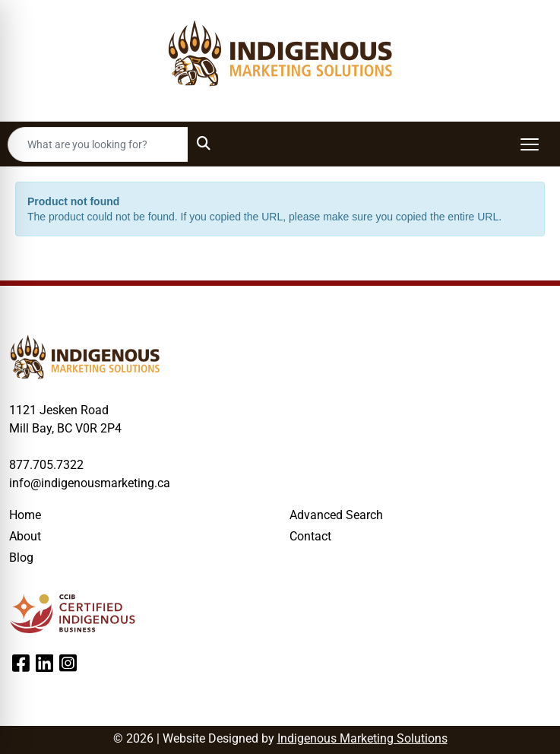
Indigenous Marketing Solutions (362, 738)
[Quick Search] (98, 144)
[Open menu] (530, 144)
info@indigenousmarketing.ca (90, 483)
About (25, 536)
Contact (310, 536)
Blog (21, 558)
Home (25, 515)
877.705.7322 (46, 465)
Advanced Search (336, 515)
